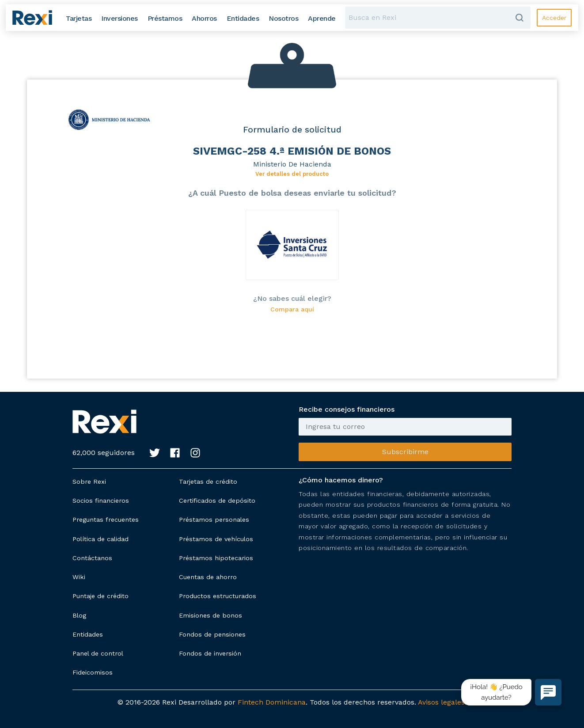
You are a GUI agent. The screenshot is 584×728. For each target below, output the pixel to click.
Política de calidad (100, 539)
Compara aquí (292, 309)
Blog (79, 615)
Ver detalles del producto (292, 174)
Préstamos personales (214, 519)
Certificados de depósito (217, 501)
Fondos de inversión (210, 653)
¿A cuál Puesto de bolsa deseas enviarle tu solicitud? (292, 193)
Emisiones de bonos (210, 615)
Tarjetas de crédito (208, 482)
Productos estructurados (218, 596)
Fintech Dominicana (272, 702)
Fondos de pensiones (212, 634)
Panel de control (98, 653)
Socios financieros (101, 501)
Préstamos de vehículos (216, 539)
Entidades (88, 634)
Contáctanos (92, 558)
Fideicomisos (93, 672)
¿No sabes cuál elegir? (292, 298)
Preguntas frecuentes (106, 519)
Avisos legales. (442, 702)
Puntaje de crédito (100, 596)
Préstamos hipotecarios (216, 558)
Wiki (79, 577)
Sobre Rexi (89, 482)
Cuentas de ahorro (208, 577)
